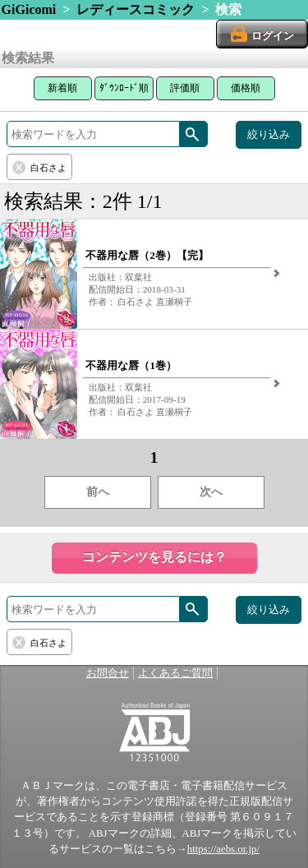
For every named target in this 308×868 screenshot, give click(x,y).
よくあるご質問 (175, 673)
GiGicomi (29, 9)
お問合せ (108, 673)
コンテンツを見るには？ (154, 557)
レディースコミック (136, 9)
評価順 (185, 88)
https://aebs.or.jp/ (223, 849)
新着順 (62, 88)
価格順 (246, 88)
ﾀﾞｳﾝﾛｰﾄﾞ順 (124, 88)
